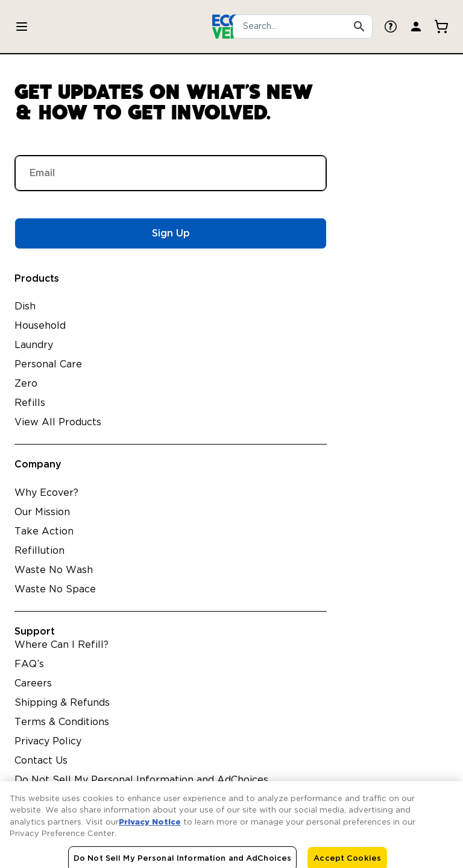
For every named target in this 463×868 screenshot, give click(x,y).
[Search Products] (359, 27)
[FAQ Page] (391, 27)
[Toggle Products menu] (22, 27)
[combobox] (303, 27)
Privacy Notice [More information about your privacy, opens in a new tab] (150, 828)
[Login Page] (416, 27)
